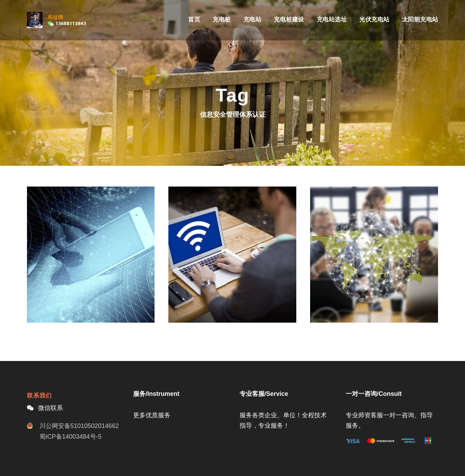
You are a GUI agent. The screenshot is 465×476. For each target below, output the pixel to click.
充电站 (253, 20)
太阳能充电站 (420, 20)
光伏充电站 (374, 20)
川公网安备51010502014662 (79, 426)
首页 (194, 20)
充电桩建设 (289, 20)
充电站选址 (332, 20)
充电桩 (222, 20)
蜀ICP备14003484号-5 (71, 437)
